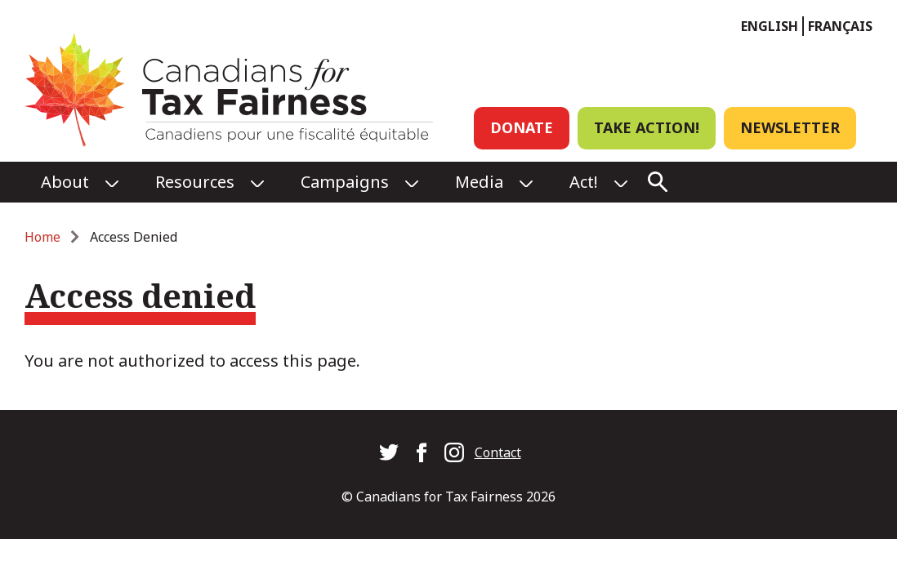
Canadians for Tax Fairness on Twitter (389, 452)
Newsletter (790, 127)
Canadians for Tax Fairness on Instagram (454, 452)
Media (479, 182)
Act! (584, 182)
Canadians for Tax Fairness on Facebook (422, 452)
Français (840, 26)
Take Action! (647, 127)
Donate (522, 127)
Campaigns (345, 182)
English (770, 26)
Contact (498, 452)
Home (42, 237)
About (65, 182)
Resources (195, 182)
